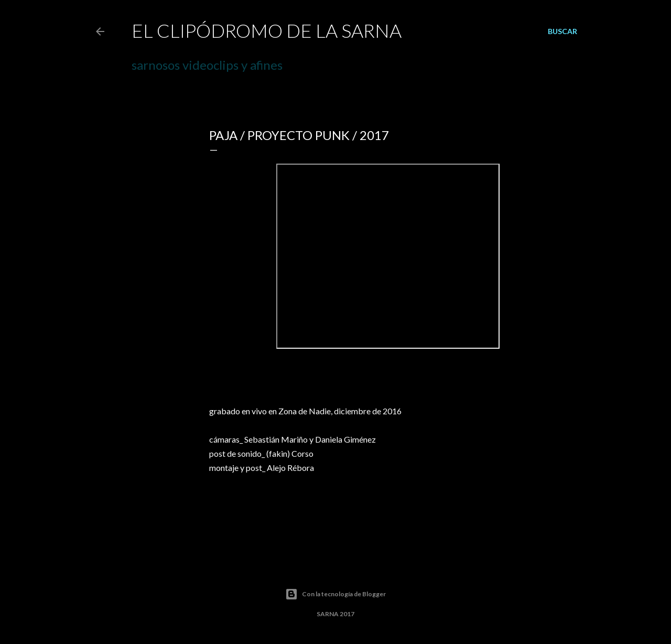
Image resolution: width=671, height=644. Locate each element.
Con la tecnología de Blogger (335, 594)
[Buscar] (562, 31)
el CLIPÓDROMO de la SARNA (267, 30)
